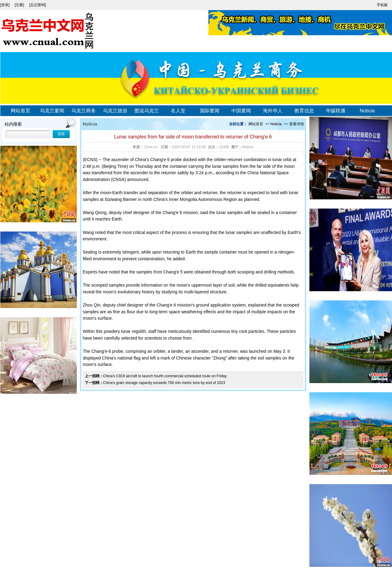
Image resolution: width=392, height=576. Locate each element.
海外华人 (273, 111)
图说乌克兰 (147, 111)
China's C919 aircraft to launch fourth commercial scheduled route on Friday (165, 376)
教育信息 (304, 111)
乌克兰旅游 (115, 111)
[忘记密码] (37, 5)
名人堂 (178, 111)
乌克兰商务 (84, 111)
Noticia (367, 111)
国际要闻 (210, 111)
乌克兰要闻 (52, 111)
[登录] (6, 5)
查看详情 (297, 124)
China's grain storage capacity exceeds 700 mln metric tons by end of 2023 (164, 383)
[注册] (20, 5)
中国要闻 (241, 111)
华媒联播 (336, 111)
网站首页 (21, 111)
